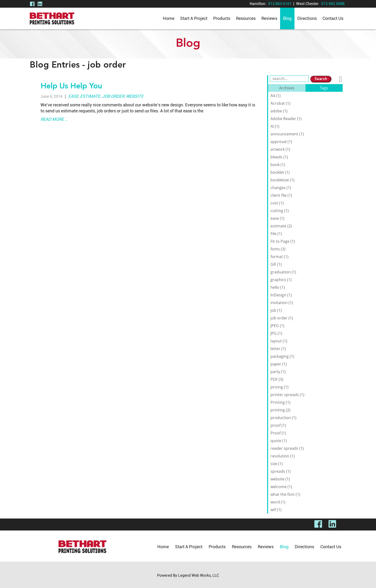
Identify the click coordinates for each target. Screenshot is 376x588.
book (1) (278, 165)
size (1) (277, 464)
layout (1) (279, 341)
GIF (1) (276, 264)
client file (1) (281, 195)
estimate (90, 96)
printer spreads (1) (287, 395)
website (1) (280, 479)
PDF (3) (277, 379)
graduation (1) (283, 272)
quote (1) (279, 441)
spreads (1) (281, 471)
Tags (324, 88)
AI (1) (275, 126)
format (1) (279, 257)
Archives (287, 88)
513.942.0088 (333, 4)
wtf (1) (276, 510)
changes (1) (281, 188)
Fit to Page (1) (283, 241)
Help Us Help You (71, 86)
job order (113, 96)
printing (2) (280, 410)
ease (73, 96)
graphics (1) (281, 280)
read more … (54, 119)
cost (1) (277, 203)
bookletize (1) (282, 180)
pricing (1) (279, 387)
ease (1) (277, 218)
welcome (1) (281, 487)
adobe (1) (279, 111)
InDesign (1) (281, 295)
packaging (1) (282, 356)
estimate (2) (281, 226)
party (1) (278, 372)
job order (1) (282, 318)
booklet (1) (280, 172)
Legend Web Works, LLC (199, 575)
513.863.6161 (280, 4)
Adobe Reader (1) (286, 119)
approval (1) (281, 142)
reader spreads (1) (287, 448)
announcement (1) (287, 134)
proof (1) (278, 425)
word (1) (278, 502)
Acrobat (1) (280, 103)
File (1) (276, 234)
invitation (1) (282, 303)
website (135, 96)
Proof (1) (278, 433)
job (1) (276, 310)
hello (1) (278, 287)
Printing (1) (280, 402)
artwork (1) (280, 149)
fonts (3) (278, 249)
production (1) (283, 418)
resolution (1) (283, 456)
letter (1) (278, 349)
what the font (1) (285, 494)
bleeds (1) (279, 157)
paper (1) (279, 364)
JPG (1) (276, 333)
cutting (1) (280, 211)
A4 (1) (276, 96)
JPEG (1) (277, 326)
